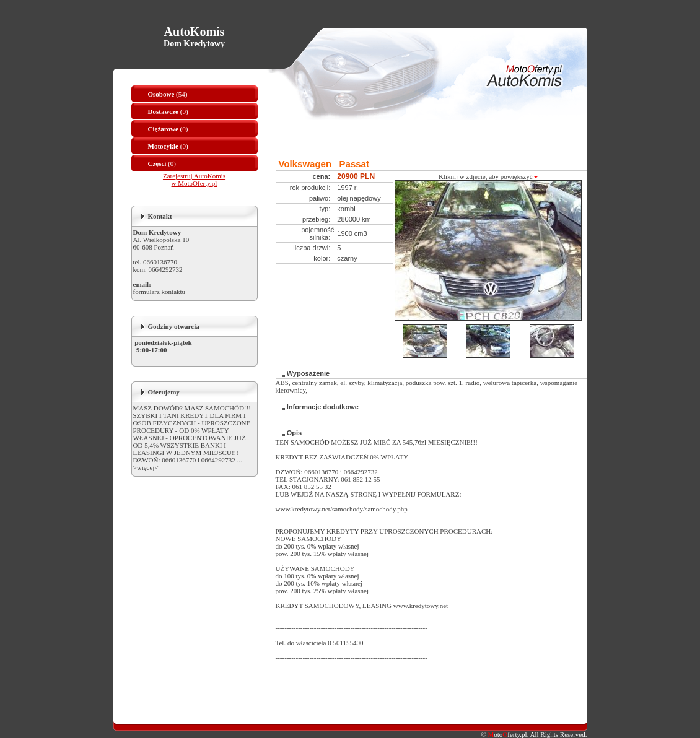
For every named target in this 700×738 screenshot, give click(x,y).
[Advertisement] (421, 139)
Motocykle (163, 146)
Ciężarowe (163, 129)
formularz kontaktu (160, 292)
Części (157, 163)
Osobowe (161, 94)
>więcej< (146, 467)
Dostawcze (163, 111)
